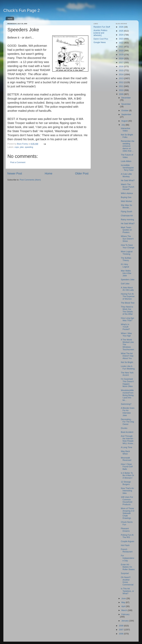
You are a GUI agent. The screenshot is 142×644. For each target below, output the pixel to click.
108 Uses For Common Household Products (127, 501)
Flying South (126, 212)
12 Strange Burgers (126, 483)
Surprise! (125, 573)
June (124, 598)
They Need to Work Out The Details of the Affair (127, 310)
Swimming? (126, 404)
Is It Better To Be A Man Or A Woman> (127, 475)
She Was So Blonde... (126, 206)
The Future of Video (127, 156)
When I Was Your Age (126, 335)
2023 (121, 39)
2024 (121, 35)
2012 (121, 82)
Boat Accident (127, 432)
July (123, 125)
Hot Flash (125, 545)
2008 (121, 626)
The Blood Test (128, 303)
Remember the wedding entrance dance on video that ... (128, 146)
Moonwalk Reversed (126, 459)
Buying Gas (126, 197)
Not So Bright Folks (127, 136)
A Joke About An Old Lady (127, 289)
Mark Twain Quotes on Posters (126, 230)
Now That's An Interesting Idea (127, 491)
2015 (121, 71)
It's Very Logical (125, 266)
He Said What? (128, 180)
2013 (121, 78)
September (126, 114)
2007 (121, 630)
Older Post (82, 173)
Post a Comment (18, 162)
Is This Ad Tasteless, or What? (127, 591)
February (125, 614)
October (125, 111)
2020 (121, 51)
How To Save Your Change (128, 246)
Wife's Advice (127, 193)
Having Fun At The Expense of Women (128, 296)
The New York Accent (127, 374)
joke (22, 147)
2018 (121, 59)
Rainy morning (127, 220)
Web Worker (126, 201)
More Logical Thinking (127, 253)
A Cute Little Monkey (126, 175)
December (126, 98)
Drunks (124, 428)
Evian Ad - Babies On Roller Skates (128, 567)
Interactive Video (125, 130)
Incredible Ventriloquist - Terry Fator (127, 168)
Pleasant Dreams (125, 530)
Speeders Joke (128, 280)
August (125, 121)
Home (10, 19)
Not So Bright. (127, 362)
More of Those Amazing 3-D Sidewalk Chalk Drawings (128, 513)
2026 (121, 27)
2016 (121, 66)
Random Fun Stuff (102, 27)
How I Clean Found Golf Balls (127, 467)
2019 (121, 55)
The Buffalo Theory (126, 259)
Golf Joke (125, 284)
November (126, 104)
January (125, 621)
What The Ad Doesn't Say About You (127, 356)
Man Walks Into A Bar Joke (126, 273)
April (124, 606)
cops (17, 147)
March (124, 610)
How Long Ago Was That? (127, 319)
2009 (121, 94)
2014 (121, 74)
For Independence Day (128, 558)
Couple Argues (127, 541)
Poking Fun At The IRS (127, 536)
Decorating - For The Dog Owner (127, 422)
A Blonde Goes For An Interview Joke (128, 412)
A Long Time (126, 447)
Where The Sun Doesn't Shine (127, 239)
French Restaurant (127, 551)
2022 (121, 43)
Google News (100, 42)
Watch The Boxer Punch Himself (127, 187)
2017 (121, 62)
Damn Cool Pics (101, 39)
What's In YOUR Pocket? (125, 327)
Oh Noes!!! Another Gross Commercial (127, 581)
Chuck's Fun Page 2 (22, 10)
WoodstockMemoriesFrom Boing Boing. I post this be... (127, 395)
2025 (121, 31)
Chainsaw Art (127, 216)
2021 (121, 47)
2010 (121, 90)
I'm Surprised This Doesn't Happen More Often (127, 383)
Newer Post (15, 173)
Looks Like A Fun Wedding (128, 367)
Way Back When (125, 453)
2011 (121, 86)
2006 (121, 634)
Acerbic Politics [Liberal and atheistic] (100, 33)
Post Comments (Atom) (30, 180)
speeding (29, 147)
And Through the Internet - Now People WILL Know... (128, 440)
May (124, 602)
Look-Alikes (126, 161)
